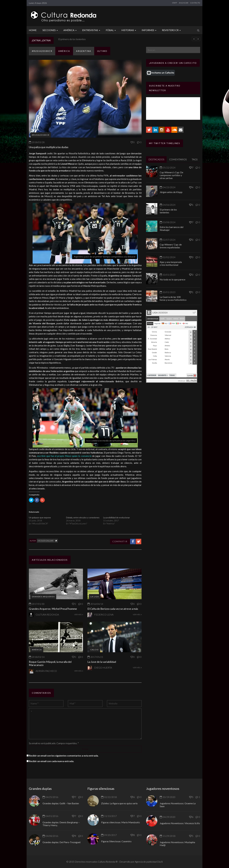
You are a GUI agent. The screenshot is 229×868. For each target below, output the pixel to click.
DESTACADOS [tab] (156, 159)
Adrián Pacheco (46, 671)
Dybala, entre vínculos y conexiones (83, 517)
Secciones (51, 30)
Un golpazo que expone (40, 517)
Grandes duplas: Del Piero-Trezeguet (62, 842)
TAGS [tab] (195, 159)
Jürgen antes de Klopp (68, 39)
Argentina (84, 51)
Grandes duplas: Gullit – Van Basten (61, 803)
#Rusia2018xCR (42, 51)
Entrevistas (92, 30)
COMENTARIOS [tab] (178, 159)
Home (33, 30)
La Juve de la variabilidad (102, 662)
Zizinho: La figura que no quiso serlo (119, 803)
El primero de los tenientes (168, 211)
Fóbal (111, 30)
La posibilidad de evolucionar (117, 517)
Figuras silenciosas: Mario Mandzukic (121, 822)
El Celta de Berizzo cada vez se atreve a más (113, 609)
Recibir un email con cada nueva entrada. (52, 761)
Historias (129, 30)
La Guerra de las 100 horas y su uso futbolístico (173, 298)
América (70, 30)
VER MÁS (79, 615)
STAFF (175, 3)
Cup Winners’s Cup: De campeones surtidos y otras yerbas (171, 175)
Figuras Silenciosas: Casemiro (116, 841)
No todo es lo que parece (173, 279)
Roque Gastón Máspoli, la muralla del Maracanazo (50, 663)
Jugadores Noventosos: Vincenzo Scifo (180, 823)
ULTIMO (102, 51)
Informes (149, 30)
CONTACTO (195, 3)
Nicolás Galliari (46, 541)
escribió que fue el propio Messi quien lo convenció (64, 456)
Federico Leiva (104, 615)
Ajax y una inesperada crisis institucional (171, 263)
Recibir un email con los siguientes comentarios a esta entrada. (64, 756)
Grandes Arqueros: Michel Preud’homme (53, 609)
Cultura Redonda (47, 615)
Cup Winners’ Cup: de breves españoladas (171, 246)
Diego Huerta (103, 668)
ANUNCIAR (184, 3)
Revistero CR (172, 30)
